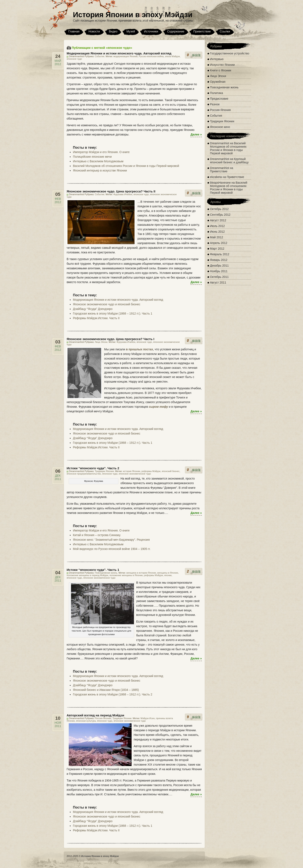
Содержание (176, 31)
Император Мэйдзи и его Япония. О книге (101, 152)
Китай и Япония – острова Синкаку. (97, 535)
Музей (131, 31)
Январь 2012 (219, 260)
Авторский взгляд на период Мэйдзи (95, 715)
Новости (94, 31)
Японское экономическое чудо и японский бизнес (107, 304)
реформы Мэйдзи (151, 471)
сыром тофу (158, 407)
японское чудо (74, 59)
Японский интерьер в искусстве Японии (100, 170)
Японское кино (220, 127)
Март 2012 (217, 249)
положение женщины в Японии (126, 575)
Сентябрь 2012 (220, 215)
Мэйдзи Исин (148, 718)
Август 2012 (218, 220)
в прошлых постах (139, 349)
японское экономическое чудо (135, 474)
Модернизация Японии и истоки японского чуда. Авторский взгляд (119, 53)
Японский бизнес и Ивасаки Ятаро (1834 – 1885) (106, 690)
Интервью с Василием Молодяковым (98, 161)
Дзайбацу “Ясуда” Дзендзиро (93, 309)
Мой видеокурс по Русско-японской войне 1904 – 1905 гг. (112, 549)
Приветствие (202, 31)
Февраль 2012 (220, 254)
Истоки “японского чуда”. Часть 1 (93, 570)
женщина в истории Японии (141, 573)
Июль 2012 (217, 226)
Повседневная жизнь (106, 573)
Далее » (196, 134)
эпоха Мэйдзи (172, 56)
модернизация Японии (125, 56)
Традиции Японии (104, 471)
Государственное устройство (230, 53)
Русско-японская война (151, 56)
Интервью (217, 59)
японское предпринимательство (84, 474)
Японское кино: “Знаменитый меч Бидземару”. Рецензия (111, 540)
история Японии (132, 471)
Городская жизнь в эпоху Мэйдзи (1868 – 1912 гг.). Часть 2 (113, 694)
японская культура (86, 721)
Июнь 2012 (217, 232)
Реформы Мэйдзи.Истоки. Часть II (96, 318)
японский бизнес (171, 471)
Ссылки (225, 31)
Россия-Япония (103, 718)
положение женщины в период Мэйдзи (87, 575)
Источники (151, 31)
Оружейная (218, 82)
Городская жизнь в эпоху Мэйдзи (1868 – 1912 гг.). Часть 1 (113, 313)
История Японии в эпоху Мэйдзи (133, 15)
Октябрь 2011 (219, 277)
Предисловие (219, 99)
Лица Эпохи (101, 342)
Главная (74, 31)
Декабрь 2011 (219, 266)
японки (168, 575)
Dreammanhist (219, 143)
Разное (215, 104)
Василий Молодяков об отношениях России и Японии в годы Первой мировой (126, 166)
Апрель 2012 (219, 243)
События (99, 56)
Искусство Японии (222, 65)
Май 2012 (216, 237)
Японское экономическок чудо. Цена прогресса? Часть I (110, 339)
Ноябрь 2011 (219, 271)
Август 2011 (218, 282)
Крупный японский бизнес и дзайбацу (229, 161)
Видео (113, 31)
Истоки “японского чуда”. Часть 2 (93, 468)
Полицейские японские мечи (92, 157)
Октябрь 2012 (219, 209)
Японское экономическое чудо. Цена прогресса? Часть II (111, 191)
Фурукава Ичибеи (123, 194)
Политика (216, 93)
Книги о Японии (221, 70)
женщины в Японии (168, 573)
